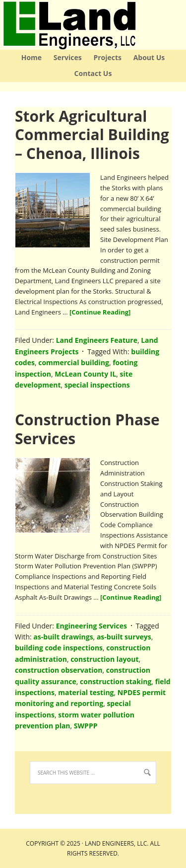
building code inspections (59, 648)
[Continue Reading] (100, 312)
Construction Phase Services (87, 429)
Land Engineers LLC (1, 25)
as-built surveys (124, 637)
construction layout (104, 659)
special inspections (97, 385)
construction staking (116, 681)
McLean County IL (85, 374)
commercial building (74, 362)
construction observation (59, 670)
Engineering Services (92, 626)
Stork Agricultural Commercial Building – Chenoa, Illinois (92, 135)
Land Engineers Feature (97, 340)
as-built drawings (63, 637)
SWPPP (86, 726)
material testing (86, 692)
